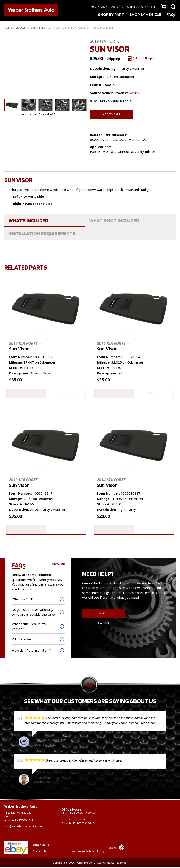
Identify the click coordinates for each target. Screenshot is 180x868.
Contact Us (104, 614)
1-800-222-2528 (76, 820)
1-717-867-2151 (86, 824)
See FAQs (104, 623)
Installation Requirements (42, 233)
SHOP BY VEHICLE (145, 15)
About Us (117, 7)
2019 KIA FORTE (40, 28)
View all (58, 565)
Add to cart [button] (26, 393)
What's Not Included (114, 220)
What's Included (28, 220)
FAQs (171, 15)
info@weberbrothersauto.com (23, 827)
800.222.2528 (99, 7)
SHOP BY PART (111, 15)
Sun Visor (26, 346)
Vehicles (21, 28)
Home (8, 28)
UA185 (134, 93)
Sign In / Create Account (142, 7)
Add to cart (112, 114)
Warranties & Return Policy (88, 852)
